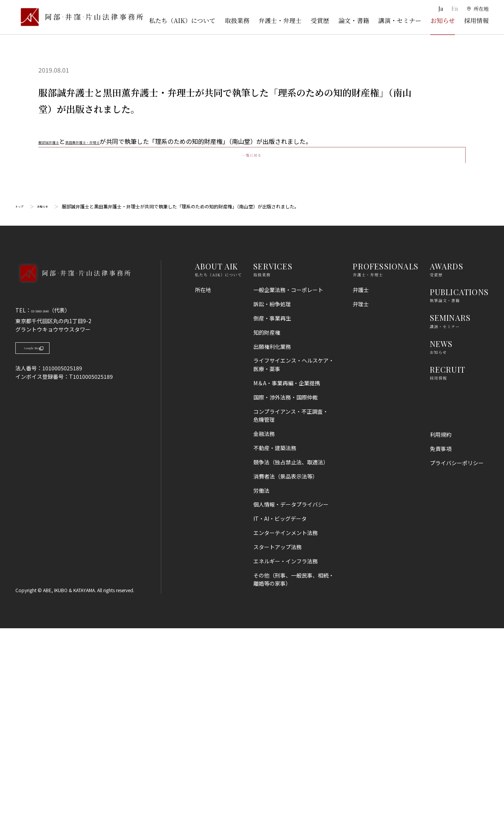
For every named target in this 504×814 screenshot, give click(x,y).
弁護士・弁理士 (280, 21)
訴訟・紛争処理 (272, 490)
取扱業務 (237, 21)
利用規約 (441, 620)
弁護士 (361, 476)
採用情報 (476, 21)
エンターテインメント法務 (286, 718)
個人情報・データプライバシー (291, 690)
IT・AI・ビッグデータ (280, 704)
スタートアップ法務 (278, 733)
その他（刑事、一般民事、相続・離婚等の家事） (294, 765)
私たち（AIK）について (182, 21)
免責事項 (441, 634)
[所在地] (477, 9)
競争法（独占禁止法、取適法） (291, 648)
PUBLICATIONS (459, 478)
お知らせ (443, 21)
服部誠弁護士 (57, 141)
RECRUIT (448, 555)
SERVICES (273, 452)
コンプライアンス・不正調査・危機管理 (291, 601)
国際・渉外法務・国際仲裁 (286, 583)
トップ (22, 392)
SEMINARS (450, 503)
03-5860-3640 (49, 496)
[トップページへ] (73, 469)
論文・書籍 (354, 21)
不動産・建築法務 (275, 634)
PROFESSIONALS (386, 452)
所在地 (203, 476)
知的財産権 (267, 518)
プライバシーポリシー (457, 648)
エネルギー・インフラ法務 (286, 746)
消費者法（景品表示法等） (286, 662)
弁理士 (361, 490)
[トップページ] (79, 17)
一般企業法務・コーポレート (288, 476)
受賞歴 (320, 21)
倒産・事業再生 (272, 504)
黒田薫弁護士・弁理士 (112, 141)
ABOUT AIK (217, 452)
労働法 (261, 676)
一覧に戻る (252, 333)
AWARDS (447, 452)
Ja (440, 9)
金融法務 (264, 619)
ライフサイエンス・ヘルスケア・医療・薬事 (294, 550)
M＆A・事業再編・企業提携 (287, 569)
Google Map (54, 537)
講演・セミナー (400, 21)
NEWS (441, 529)
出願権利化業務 (272, 532)
